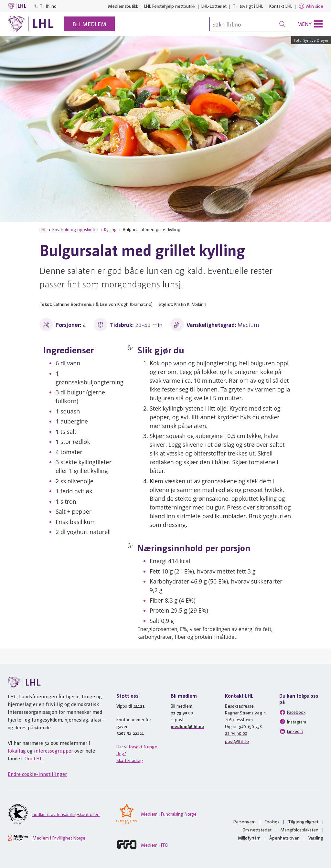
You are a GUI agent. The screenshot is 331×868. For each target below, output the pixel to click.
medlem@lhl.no (187, 726)
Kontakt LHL (281, 6)
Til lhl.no (45, 6)
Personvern (245, 821)
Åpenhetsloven (284, 838)
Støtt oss (128, 696)
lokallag (17, 750)
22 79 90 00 (182, 713)
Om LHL (34, 758)
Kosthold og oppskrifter (75, 229)
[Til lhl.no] (31, 24)
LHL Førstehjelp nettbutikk (170, 6)
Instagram (293, 722)
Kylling (110, 229)
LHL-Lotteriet (214, 6)
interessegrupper (53, 750)
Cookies (272, 821)
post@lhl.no (237, 741)
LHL (43, 229)
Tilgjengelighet (303, 821)
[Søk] (250, 24)
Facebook (292, 712)
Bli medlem (89, 24)
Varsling (316, 838)
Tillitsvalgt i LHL (248, 6)
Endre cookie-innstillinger (37, 774)
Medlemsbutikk (123, 6)
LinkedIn (291, 731)
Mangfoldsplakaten (299, 830)
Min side (311, 6)
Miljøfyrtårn (249, 838)
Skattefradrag (130, 760)
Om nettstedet (257, 830)
